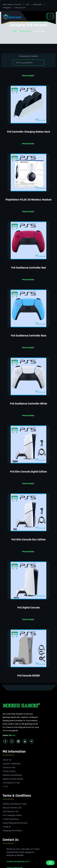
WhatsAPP (37, 4)
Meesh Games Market (13, 779)
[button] (50, 863)
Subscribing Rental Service (15, 823)
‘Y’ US (5, 787)
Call (27, 4)
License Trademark (12, 764)
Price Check (28, 76)
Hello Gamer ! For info (12, 4)
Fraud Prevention (11, 819)
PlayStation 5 (25, 31)
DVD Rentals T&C (11, 812)
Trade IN (7, 827)
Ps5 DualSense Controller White (28, 404)
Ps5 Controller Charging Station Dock (29, 132)
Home (15, 31)
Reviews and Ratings (12, 775)
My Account (20, 8)
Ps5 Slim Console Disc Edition (29, 540)
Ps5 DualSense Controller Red (28, 268)
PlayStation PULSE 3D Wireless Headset (28, 200)
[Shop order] (28, 63)
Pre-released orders (12, 815)
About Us (7, 760)
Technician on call (11, 783)
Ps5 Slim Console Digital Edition (28, 472)
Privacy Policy (9, 771)
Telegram (7, 8)
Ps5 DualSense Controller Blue (28, 336)
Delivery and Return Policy (15, 804)
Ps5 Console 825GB (28, 676)
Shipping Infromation (12, 831)
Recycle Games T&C (12, 808)
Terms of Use (9, 768)
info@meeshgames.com (18, 861)
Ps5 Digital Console (28, 608)
